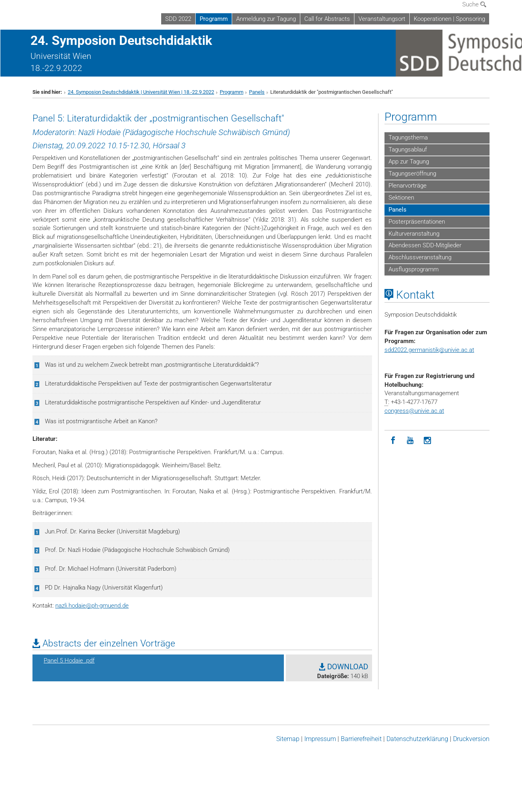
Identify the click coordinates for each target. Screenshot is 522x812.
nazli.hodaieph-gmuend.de (92, 606)
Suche (474, 4)
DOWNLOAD (344, 667)
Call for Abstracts (327, 19)
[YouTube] (410, 441)
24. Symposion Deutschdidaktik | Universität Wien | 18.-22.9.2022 (141, 92)
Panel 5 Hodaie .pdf (69, 661)
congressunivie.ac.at (414, 411)
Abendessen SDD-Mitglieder (425, 245)
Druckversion (471, 739)
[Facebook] (393, 441)
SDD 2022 (178, 19)
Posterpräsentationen (417, 222)
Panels (257, 92)
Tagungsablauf (408, 149)
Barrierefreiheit (361, 739)
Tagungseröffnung (412, 174)
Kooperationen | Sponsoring (449, 19)
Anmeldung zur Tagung (266, 19)
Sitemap (288, 739)
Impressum (320, 739)
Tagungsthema (408, 137)
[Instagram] (428, 441)
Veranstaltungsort (382, 19)
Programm (214, 19)
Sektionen (401, 198)
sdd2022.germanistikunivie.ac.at (429, 350)
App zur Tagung (409, 162)
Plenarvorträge (408, 186)
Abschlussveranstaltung (420, 257)
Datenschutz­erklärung (417, 739)
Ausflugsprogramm (414, 269)
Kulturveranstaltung (414, 234)
